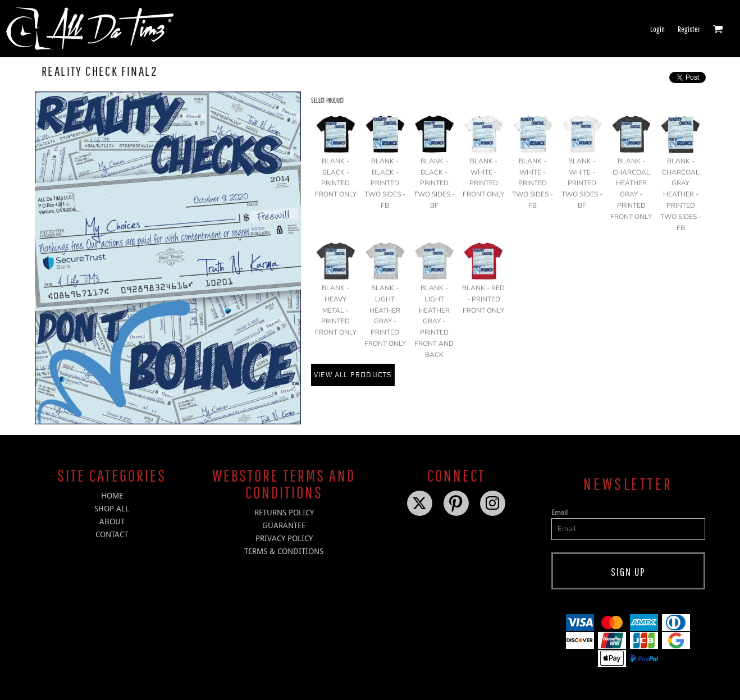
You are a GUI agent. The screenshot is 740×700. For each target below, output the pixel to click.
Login (657, 29)
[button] (718, 29)
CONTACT (112, 534)
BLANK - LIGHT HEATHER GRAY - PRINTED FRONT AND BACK (434, 321)
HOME (112, 496)
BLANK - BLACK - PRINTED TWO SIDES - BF (434, 183)
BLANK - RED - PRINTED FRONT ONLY (483, 299)
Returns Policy (284, 513)
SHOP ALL (112, 509)
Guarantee (284, 525)
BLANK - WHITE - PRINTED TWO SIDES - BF (582, 183)
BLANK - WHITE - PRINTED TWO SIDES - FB (533, 183)
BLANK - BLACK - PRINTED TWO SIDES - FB (385, 183)
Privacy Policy (284, 538)
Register (689, 29)
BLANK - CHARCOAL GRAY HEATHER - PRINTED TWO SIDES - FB (681, 195)
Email (559, 513)
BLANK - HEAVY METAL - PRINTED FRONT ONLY (336, 310)
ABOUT (112, 521)
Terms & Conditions (284, 551)
